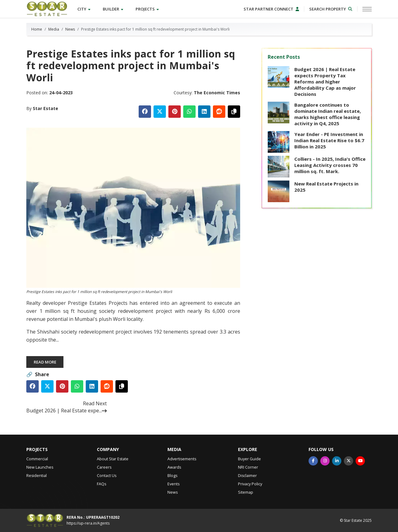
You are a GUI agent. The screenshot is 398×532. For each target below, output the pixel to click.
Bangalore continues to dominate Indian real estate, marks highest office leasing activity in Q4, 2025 (328, 114)
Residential (37, 476)
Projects (147, 9)
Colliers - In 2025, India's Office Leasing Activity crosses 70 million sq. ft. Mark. (330, 165)
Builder (113, 9)
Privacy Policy (250, 484)
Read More (45, 362)
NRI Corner (248, 467)
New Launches (40, 467)
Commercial (37, 459)
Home (37, 29)
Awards (174, 467)
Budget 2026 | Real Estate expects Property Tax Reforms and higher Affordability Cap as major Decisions (325, 82)
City (84, 9)
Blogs (172, 476)
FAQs (102, 484)
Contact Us (107, 476)
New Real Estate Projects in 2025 (326, 187)
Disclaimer (247, 476)
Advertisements (182, 459)
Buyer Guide (249, 459)
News (70, 29)
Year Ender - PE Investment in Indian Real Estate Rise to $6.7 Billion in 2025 (329, 140)
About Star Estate (113, 459)
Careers (104, 467)
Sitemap (246, 492)
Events (173, 484)
